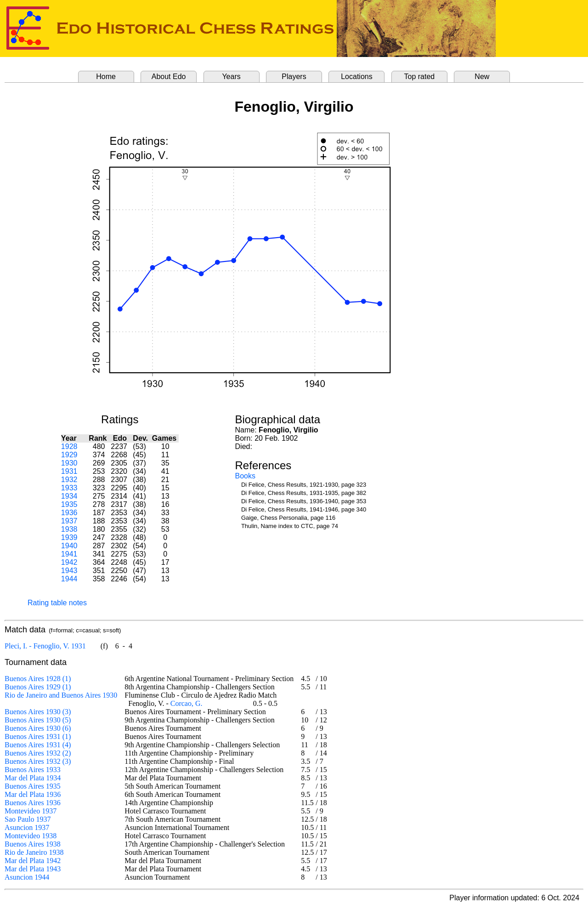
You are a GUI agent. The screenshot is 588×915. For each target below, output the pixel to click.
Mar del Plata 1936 (33, 794)
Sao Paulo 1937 (28, 819)
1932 (69, 480)
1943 (69, 571)
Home (106, 77)
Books (245, 476)
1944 (69, 579)
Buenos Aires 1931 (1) (38, 736)
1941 (69, 554)
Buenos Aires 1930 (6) (38, 728)
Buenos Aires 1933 (33, 770)
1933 (69, 488)
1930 (69, 463)
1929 (69, 455)
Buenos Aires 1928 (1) (38, 679)
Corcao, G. (187, 703)
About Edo (169, 77)
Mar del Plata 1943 (33, 869)
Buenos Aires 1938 (33, 844)
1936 (69, 513)
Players (294, 77)
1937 (69, 521)
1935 (69, 504)
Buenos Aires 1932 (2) (38, 753)
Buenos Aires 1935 (33, 786)
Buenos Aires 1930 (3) (38, 712)
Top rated (420, 77)
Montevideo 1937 (31, 811)
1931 (69, 471)
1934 (69, 496)
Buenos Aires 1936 (33, 803)
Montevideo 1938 (31, 836)
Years (231, 77)
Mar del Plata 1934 (33, 778)
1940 (69, 546)
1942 (69, 562)
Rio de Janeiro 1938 (34, 852)
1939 (69, 537)
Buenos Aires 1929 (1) (38, 687)
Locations (357, 77)
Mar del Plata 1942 (33, 861)
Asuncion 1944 (27, 877)
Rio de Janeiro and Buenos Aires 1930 (61, 695)
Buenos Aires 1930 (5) (38, 720)
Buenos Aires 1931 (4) (38, 745)
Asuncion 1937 (27, 827)
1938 (69, 529)
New (482, 77)
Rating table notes (57, 603)
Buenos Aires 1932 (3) (38, 761)
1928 (69, 446)
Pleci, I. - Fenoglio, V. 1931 (45, 646)
